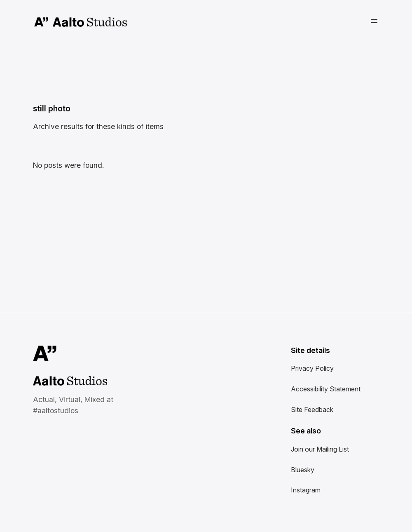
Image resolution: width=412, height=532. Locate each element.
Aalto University (41, 22)
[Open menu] (374, 21)
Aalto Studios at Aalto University (61, 382)
